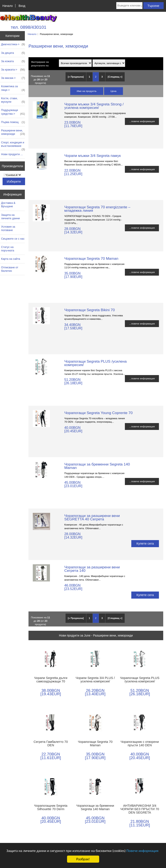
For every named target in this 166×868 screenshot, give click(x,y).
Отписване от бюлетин (10, 269)
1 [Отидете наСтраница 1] (89, 77)
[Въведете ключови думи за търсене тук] (129, 6)
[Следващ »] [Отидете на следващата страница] (115, 77)
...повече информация (142, 121)
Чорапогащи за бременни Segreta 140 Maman (97, 466)
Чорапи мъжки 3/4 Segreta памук (92, 156)
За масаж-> (13, 78)
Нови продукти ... (12, 154)
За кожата (13, 61)
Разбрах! (83, 859)
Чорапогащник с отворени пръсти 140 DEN (140, 743)
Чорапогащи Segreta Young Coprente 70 (98, 413)
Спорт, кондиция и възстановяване (13, 145)
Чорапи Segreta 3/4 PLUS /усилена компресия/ (95, 680)
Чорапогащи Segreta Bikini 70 (90, 310)
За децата (13, 53)
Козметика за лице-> (13, 88)
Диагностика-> (13, 44)
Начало (7, 6)
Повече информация (142, 851)
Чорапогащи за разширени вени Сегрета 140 (92, 569)
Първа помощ (13, 122)
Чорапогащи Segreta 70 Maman (91, 258)
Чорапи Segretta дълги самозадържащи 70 (51, 680)
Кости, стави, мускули (13, 100)
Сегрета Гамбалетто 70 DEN (51, 743)
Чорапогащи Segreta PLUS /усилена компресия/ (95, 363)
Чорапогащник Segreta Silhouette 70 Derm (51, 807)
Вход (22, 6)
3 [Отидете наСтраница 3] (102, 77)
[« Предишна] (76, 77)
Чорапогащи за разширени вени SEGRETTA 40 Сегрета (92, 517)
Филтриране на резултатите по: (40, 64)
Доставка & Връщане (8, 205)
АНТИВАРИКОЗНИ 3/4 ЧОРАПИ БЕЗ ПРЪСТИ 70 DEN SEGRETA (140, 809)
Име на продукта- (87, 91)
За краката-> (13, 70)
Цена (114, 91)
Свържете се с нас (13, 239)
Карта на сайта (11, 259)
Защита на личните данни (10, 217)
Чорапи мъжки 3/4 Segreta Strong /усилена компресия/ (94, 106)
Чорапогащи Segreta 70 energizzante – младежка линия (97, 209)
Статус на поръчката (8, 249)
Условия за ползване (8, 228)
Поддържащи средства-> (13, 112)
